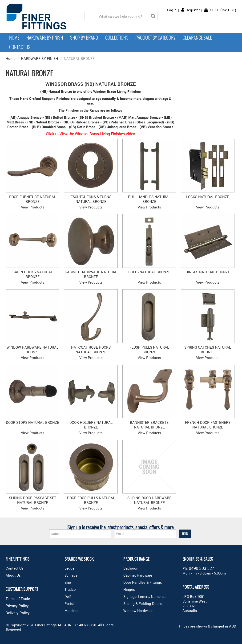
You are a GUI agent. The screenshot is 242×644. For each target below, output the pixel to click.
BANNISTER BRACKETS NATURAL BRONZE (149, 425)
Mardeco (72, 611)
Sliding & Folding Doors (143, 603)
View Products (33, 207)
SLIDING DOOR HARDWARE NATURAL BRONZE (149, 500)
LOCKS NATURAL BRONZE (208, 197)
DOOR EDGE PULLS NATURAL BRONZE (91, 500)
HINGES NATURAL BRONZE (208, 272)
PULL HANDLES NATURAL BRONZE (149, 199)
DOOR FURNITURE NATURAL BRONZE (32, 199)
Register (193, 10)
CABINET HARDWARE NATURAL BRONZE (91, 274)
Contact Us (20, 47)
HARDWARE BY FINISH (40, 58)
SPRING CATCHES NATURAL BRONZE (208, 350)
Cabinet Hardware (138, 575)
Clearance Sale (197, 38)
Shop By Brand (84, 38)
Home (14, 38)
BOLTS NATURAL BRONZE (149, 272)
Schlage (71, 575)
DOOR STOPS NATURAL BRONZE (32, 422)
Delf (68, 596)
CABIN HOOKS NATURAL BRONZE (33, 274)
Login (172, 10)
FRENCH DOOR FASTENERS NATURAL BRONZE (208, 425)
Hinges (129, 589)
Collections (117, 38)
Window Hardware (138, 611)
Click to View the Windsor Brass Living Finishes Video (91, 134)
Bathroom (131, 568)
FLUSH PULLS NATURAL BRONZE (149, 350)
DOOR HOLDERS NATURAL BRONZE (91, 425)
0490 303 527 (202, 568)
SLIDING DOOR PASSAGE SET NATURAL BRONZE (33, 500)
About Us (13, 575)
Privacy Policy (17, 606)
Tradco (70, 589)
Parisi (69, 603)
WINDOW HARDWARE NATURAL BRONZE (32, 350)
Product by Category (155, 38)
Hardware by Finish (45, 38)
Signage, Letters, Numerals (145, 596)
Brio (68, 582)
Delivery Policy (18, 613)
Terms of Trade (18, 599)
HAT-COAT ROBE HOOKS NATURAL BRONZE (91, 350)
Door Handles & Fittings (143, 582)
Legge (69, 568)
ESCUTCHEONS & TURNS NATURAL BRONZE (91, 199)
